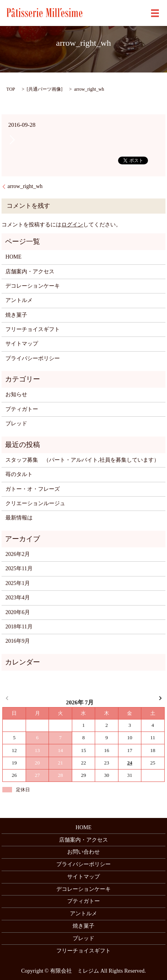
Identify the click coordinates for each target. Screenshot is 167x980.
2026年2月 (18, 554)
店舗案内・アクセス (30, 272)
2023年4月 (18, 598)
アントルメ (19, 300)
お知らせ (16, 394)
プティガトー (22, 409)
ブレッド (16, 424)
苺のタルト (19, 474)
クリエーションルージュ (35, 503)
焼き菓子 (16, 315)
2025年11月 (19, 569)
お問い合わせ (83, 852)
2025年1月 (18, 583)
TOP (10, 89)
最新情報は (19, 518)
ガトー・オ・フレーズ (33, 489)
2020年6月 (18, 612)
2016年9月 (18, 641)
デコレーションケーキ (33, 286)
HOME (13, 257)
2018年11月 (19, 627)
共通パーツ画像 (45, 89)
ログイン (72, 225)
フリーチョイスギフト (33, 329)
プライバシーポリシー (33, 358)
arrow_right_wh (25, 186)
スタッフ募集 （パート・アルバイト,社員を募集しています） (82, 460)
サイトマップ (22, 344)
